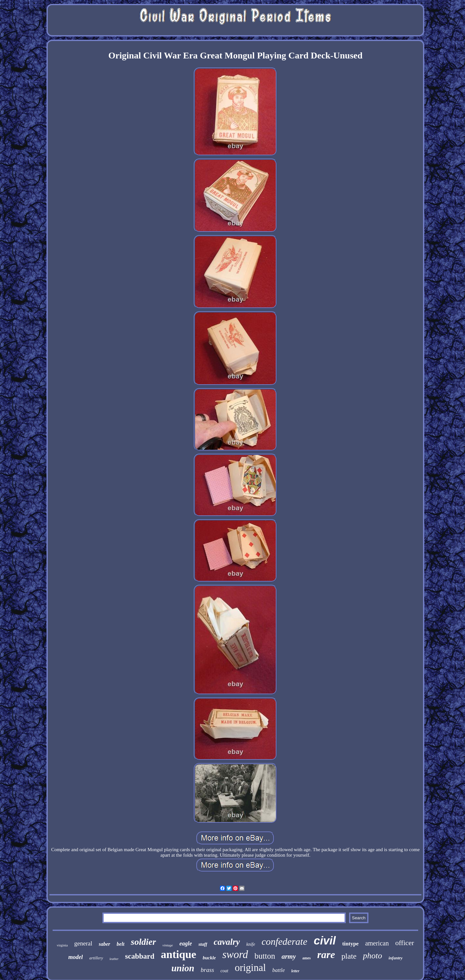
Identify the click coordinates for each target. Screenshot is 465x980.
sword (235, 954)
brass (207, 970)
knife (251, 944)
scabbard (140, 956)
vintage (168, 945)
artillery (96, 958)
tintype (351, 944)
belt (120, 944)
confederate (284, 941)
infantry (395, 958)
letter (295, 971)
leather (114, 959)
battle (279, 970)
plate (349, 956)
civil (325, 940)
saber (105, 944)
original (250, 968)
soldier (143, 942)
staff (203, 944)
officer (405, 943)
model (75, 957)
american (377, 943)
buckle (209, 958)
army (289, 956)
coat (224, 971)
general (83, 943)
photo (372, 956)
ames (306, 958)
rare (326, 954)
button (265, 956)
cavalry (227, 942)
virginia (62, 945)
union (183, 968)
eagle (186, 944)
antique (179, 954)
